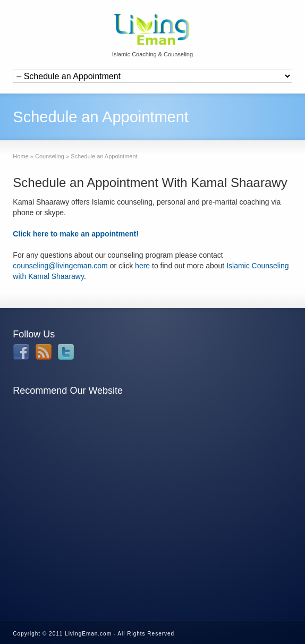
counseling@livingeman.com (60, 266)
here (142, 266)
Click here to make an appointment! (76, 234)
